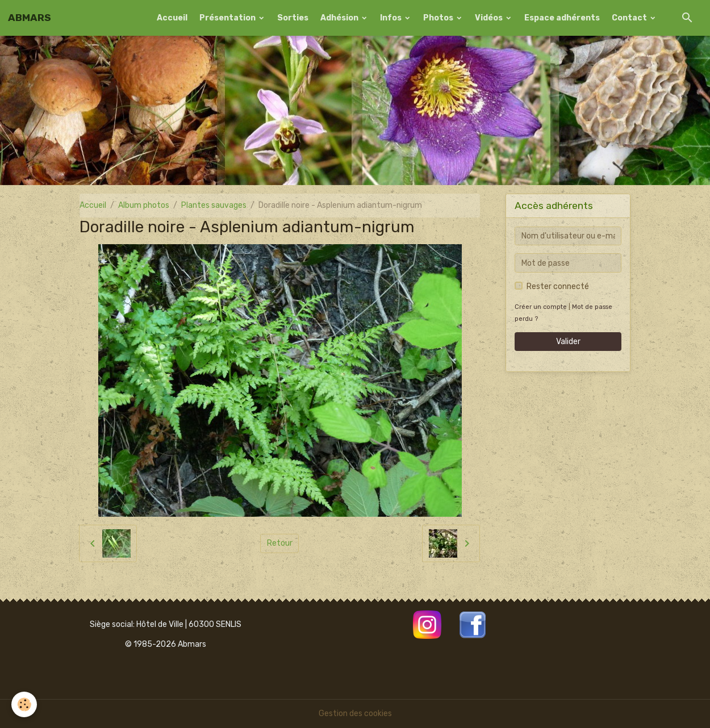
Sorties (293, 18)
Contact (630, 18)
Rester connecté (558, 286)
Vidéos (490, 18)
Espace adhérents (562, 18)
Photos (439, 18)
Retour (280, 543)
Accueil (172, 18)
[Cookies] (24, 704)
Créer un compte (541, 307)
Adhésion (340, 18)
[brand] (30, 18)
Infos (392, 18)
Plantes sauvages (214, 205)
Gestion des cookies (355, 714)
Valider (568, 342)
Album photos (144, 205)
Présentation (228, 18)
